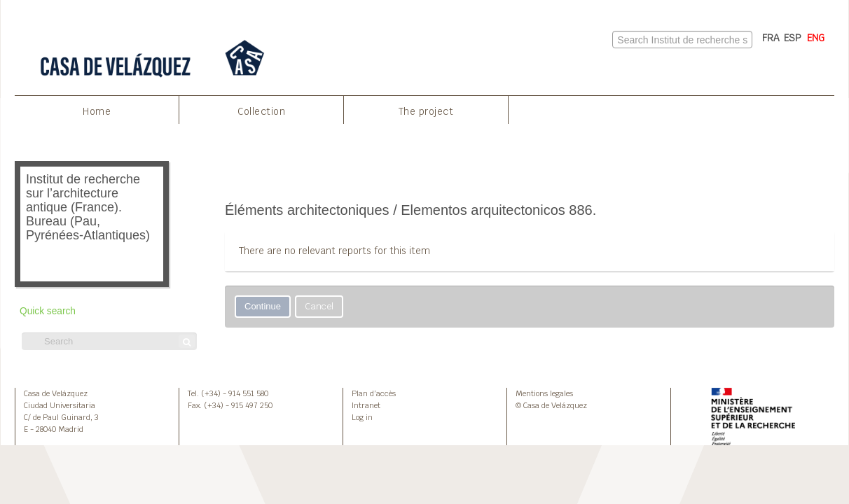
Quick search (48, 311)
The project (426, 111)
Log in (362, 417)
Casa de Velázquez (56, 393)
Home (97, 111)
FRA (771, 38)
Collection (261, 111)
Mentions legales (544, 393)
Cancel (319, 306)
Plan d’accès (374, 393)
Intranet (366, 405)
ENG (816, 38)
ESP (793, 38)
